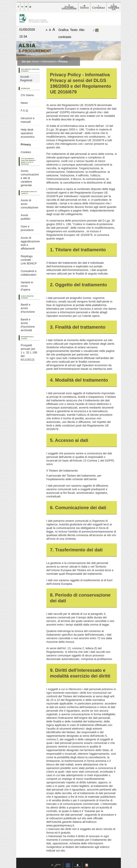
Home (35, 61)
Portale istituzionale (69, 7)
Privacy (26, 144)
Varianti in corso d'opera (27, 286)
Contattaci (98, 7)
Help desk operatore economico (28, 133)
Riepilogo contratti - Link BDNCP (29, 260)
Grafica (63, 30)
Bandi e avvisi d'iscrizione (28, 308)
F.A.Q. (25, 111)
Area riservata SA (114, 7)
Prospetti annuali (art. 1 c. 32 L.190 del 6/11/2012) (29, 352)
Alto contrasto (71, 33)
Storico (84, 7)
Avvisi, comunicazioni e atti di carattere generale (30, 178)
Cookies (26, 152)
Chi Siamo (27, 95)
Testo (74, 30)
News (24, 103)
